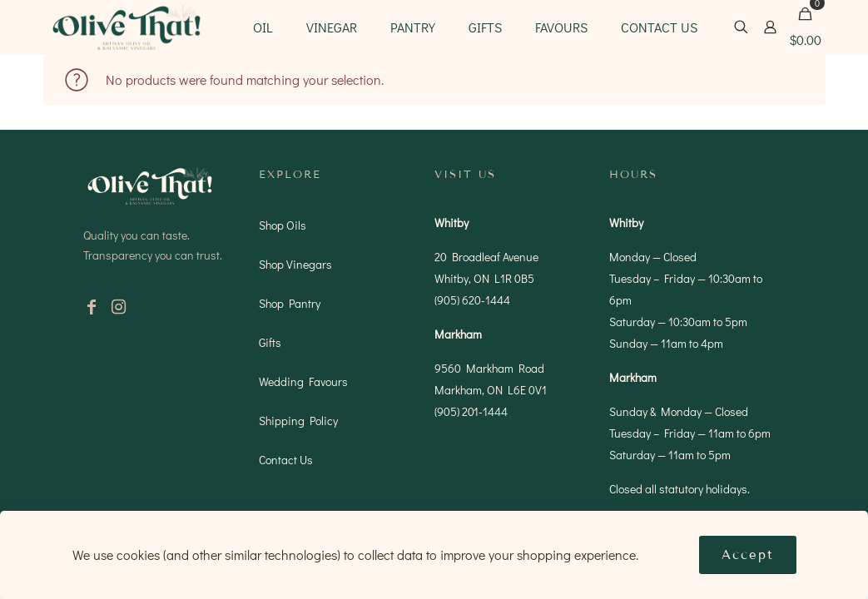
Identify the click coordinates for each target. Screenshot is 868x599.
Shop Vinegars (295, 264)
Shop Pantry (290, 303)
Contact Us (286, 460)
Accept (748, 555)
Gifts (270, 342)
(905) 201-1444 (471, 411)
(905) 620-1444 (472, 300)
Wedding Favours (303, 381)
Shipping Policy (298, 421)
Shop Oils (283, 225)
